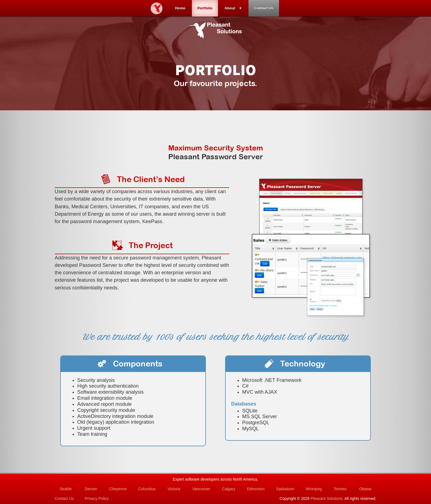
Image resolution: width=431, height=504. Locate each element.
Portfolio (205, 8)
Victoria (174, 489)
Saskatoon (285, 489)
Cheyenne (118, 489)
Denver (91, 489)
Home (180, 8)
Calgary (229, 489)
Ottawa (365, 489)
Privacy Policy (97, 498)
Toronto (340, 489)
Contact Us (264, 8)
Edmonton (256, 489)
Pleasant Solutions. (327, 498)
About (230, 8)
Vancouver (201, 489)
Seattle (66, 489)
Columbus (147, 489)
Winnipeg (314, 489)
